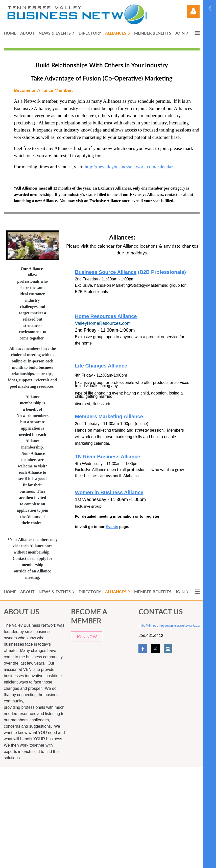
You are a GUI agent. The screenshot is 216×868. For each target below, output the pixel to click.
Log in (193, 11)
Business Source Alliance (106, 272)
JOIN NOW (87, 636)
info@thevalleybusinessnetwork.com (171, 625)
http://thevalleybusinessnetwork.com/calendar (129, 167)
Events (112, 527)
